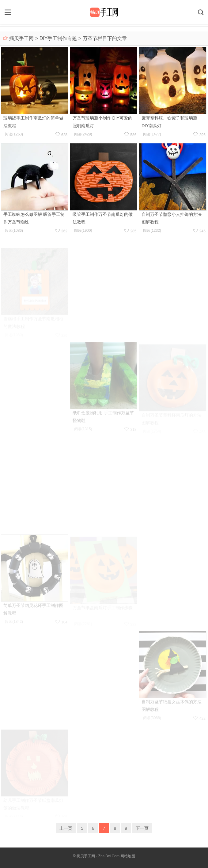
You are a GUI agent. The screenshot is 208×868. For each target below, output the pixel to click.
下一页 (142, 828)
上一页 (66, 828)
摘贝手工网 (21, 38)
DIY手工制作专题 (58, 38)
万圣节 (90, 38)
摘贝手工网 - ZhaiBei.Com (98, 856)
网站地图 (128, 856)
